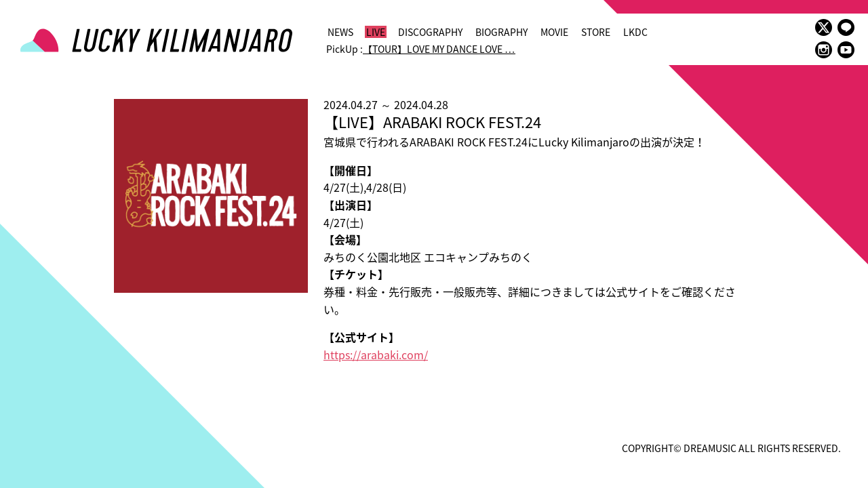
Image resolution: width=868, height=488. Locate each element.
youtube (846, 50)
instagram (824, 50)
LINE (846, 27)
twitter (824, 27)
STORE (596, 32)
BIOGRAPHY (501, 32)
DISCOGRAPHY (430, 32)
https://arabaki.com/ (376, 354)
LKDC (635, 32)
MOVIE (554, 32)
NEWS (340, 32)
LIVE (376, 32)
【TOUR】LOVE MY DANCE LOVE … (439, 49)
